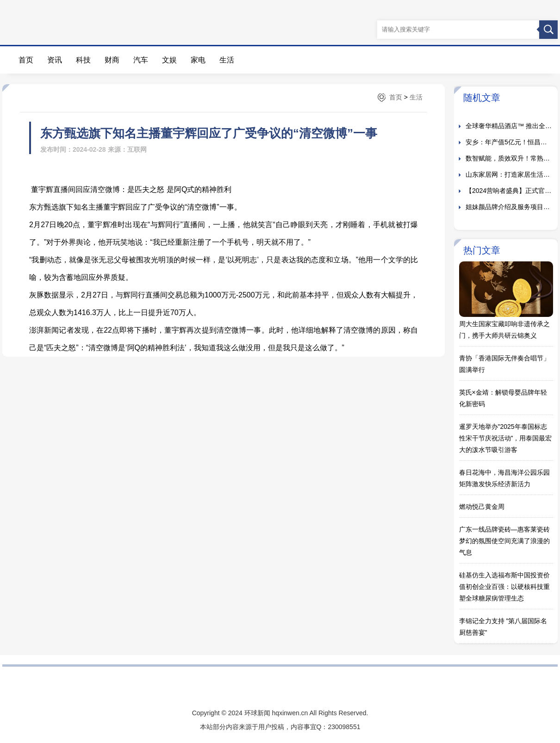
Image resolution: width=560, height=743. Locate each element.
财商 (112, 60)
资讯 (55, 60)
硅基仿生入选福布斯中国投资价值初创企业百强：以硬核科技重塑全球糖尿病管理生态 (504, 587)
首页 (26, 60)
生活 (227, 60)
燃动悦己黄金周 (482, 507)
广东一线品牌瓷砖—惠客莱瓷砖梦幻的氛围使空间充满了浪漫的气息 (504, 541)
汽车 (141, 60)
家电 (198, 60)
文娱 (169, 60)
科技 (83, 60)
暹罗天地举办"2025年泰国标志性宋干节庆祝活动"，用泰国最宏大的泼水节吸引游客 (506, 438)
